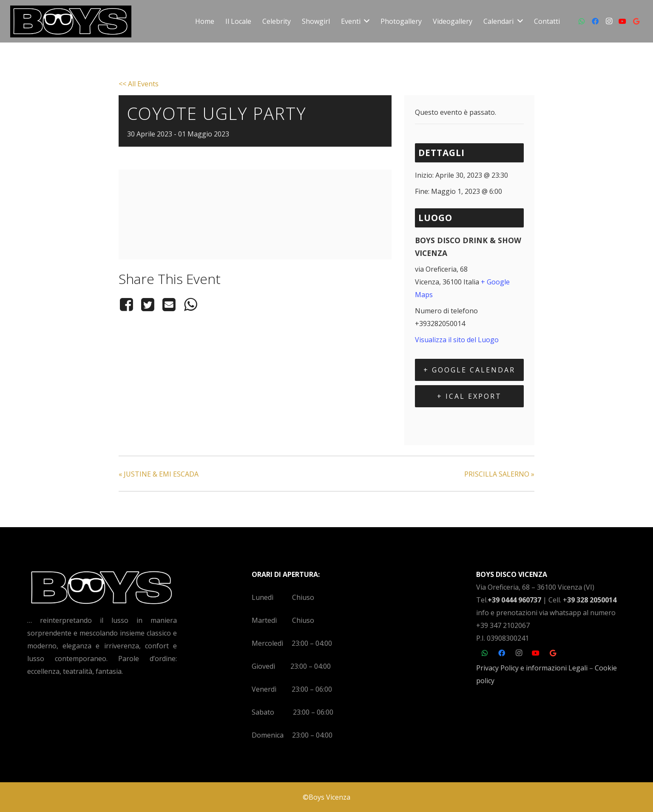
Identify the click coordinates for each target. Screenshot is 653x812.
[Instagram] (609, 21)
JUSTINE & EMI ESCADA (159, 474)
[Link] (71, 21)
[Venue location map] (255, 244)
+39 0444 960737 (514, 600)
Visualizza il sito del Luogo (457, 340)
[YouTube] (622, 21)
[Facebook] (595, 21)
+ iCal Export (469, 396)
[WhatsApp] (582, 21)
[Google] (636, 21)
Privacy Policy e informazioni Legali (532, 668)
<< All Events (139, 84)
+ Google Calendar (469, 370)
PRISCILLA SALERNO (499, 474)
